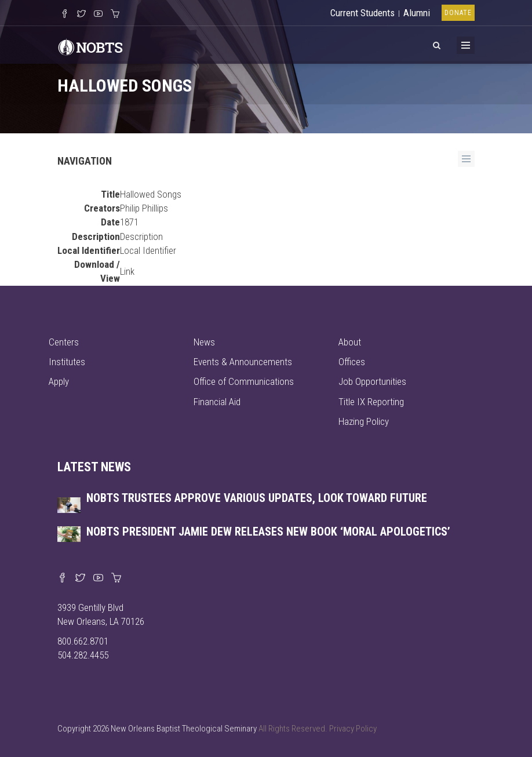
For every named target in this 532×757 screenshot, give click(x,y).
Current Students (362, 13)
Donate (458, 13)
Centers (64, 342)
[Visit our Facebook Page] (65, 14)
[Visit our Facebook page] (62, 578)
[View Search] (436, 43)
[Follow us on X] (81, 14)
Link (127, 271)
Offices (352, 362)
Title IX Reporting (371, 402)
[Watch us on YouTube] (98, 14)
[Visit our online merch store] (115, 14)
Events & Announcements (243, 362)
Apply (59, 381)
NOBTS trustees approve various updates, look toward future (257, 498)
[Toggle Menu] (466, 45)
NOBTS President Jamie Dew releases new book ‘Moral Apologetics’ (268, 532)
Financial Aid (217, 402)
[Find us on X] (80, 578)
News (204, 342)
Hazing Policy (364, 421)
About (350, 342)
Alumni (417, 13)
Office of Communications (244, 381)
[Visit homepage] (90, 46)
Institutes (67, 362)
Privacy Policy (353, 729)
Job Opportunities (372, 381)
